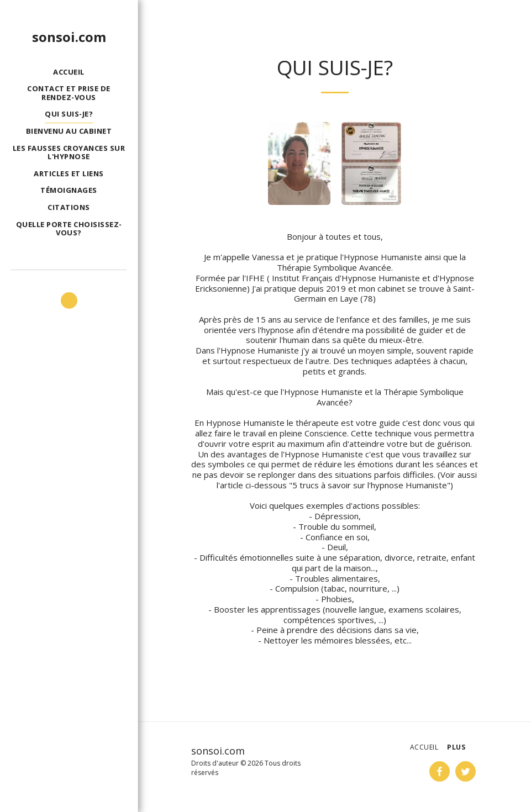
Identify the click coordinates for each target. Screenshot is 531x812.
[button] (69, 300)
